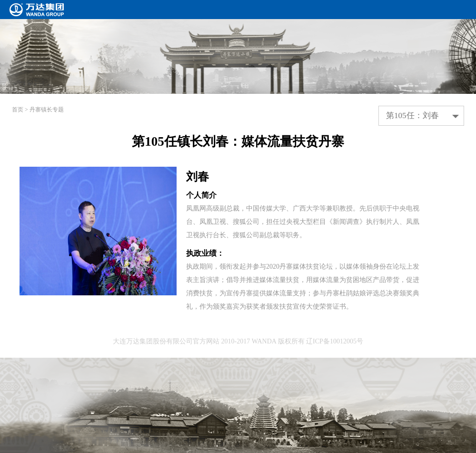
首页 (18, 110)
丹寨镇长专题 (47, 110)
